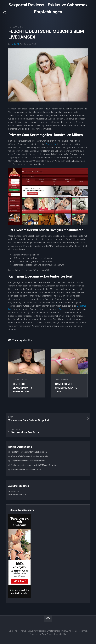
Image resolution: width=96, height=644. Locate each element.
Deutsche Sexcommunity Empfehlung (23, 388)
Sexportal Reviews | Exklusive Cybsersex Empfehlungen (48, 8)
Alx (64, 634)
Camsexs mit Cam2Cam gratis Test (66, 388)
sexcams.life (14, 491)
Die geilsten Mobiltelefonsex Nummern (28, 461)
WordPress (47, 634)
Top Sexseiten (16, 27)
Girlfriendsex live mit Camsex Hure (26, 469)
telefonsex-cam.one (17, 494)
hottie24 (15, 44)
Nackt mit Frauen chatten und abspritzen (29, 452)
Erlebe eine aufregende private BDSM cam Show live (34, 465)
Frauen (62, 309)
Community (51, 144)
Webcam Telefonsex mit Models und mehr (29, 456)
